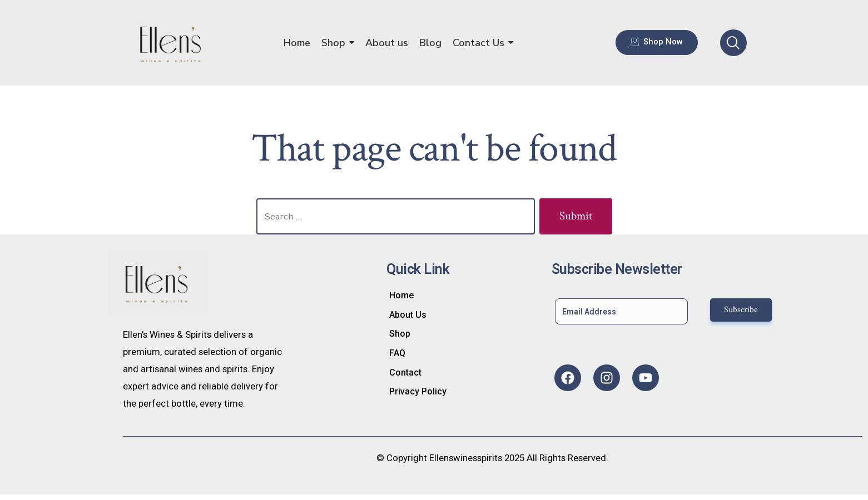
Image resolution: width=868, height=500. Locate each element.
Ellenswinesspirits (466, 458)
